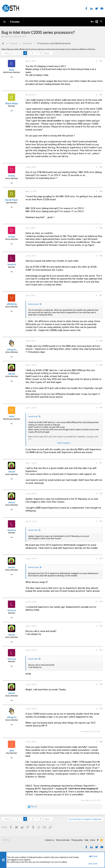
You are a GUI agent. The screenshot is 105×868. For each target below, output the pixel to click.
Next (47, 53)
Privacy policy (77, 840)
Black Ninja (12, 103)
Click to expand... (64, 443)
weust (12, 374)
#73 (101, 521)
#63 (101, 167)
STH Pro (6, 840)
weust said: (33, 416)
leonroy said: (34, 304)
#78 (101, 684)
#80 (101, 742)
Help (86, 840)
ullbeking (12, 304)
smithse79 (8, 37)
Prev (7, 53)
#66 (101, 256)
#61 (101, 61)
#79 (101, 709)
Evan (12, 70)
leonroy (12, 264)
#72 (101, 494)
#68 (101, 341)
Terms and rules (63, 840)
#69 (101, 365)
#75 (101, 602)
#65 (101, 228)
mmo (12, 416)
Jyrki (12, 751)
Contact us (49, 840)
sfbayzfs (12, 350)
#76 (101, 626)
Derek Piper (12, 200)
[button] (4, 22)
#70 (101, 408)
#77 (101, 650)
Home (93, 840)
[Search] (101, 22)
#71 (101, 463)
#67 (101, 295)
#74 (101, 559)
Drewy (12, 176)
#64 (101, 191)
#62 (101, 95)
